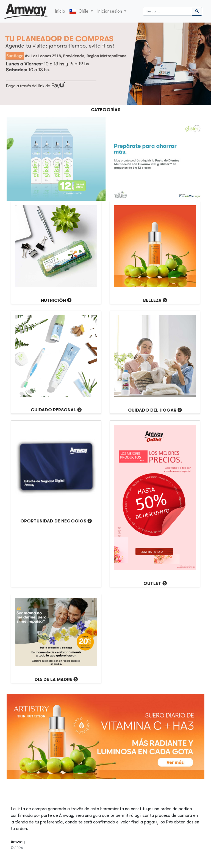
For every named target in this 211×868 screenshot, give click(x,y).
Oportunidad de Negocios (53, 521)
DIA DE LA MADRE (53, 680)
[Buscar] (167, 11)
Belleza (152, 300)
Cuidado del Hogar (152, 410)
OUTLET (152, 584)
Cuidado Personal (53, 410)
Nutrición (53, 300)
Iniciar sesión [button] (110, 11)
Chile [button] (80, 11)
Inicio (60, 11)
